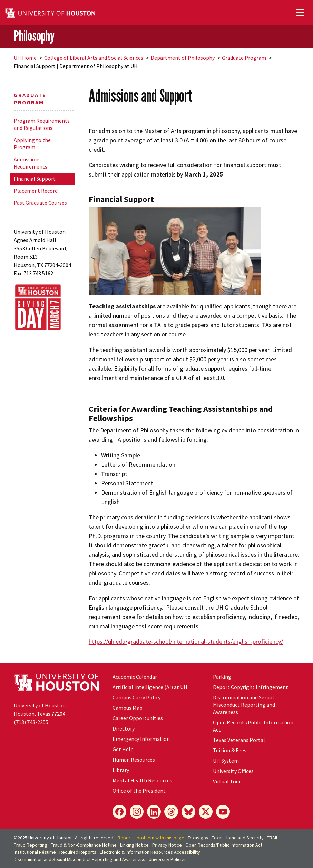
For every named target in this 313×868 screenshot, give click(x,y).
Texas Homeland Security (238, 838)
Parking (222, 677)
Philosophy (34, 36)
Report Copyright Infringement (251, 687)
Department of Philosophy (183, 58)
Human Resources (134, 760)
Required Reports (78, 852)
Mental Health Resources (142, 780)
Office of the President (139, 791)
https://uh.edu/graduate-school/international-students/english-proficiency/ (186, 642)
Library (121, 770)
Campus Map (128, 708)
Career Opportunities (138, 718)
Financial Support (35, 179)
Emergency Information (141, 739)
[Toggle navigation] (300, 12)
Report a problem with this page (151, 838)
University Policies (168, 859)
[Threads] (171, 812)
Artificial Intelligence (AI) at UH (150, 687)
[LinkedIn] (154, 812)
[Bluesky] (188, 812)
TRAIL (273, 838)
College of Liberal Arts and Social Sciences (94, 58)
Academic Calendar (135, 677)
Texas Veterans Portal (239, 740)
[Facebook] (119, 812)
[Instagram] (137, 812)
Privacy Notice (167, 845)
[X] (206, 812)
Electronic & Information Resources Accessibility (150, 852)
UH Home (25, 58)
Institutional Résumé (35, 852)
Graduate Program (244, 58)
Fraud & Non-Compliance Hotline (84, 845)
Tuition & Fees (230, 750)
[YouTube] (223, 812)
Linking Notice (134, 845)
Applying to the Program (32, 144)
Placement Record (36, 191)
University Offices (233, 771)
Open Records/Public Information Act (224, 845)
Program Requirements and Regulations (42, 124)
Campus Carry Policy (136, 697)
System (226, 761)
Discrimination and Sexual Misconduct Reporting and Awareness (244, 705)
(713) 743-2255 (31, 722)
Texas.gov (198, 838)
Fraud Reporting (31, 845)
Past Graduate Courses (40, 203)
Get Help (123, 749)
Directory (124, 728)
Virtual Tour (227, 781)
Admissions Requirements (31, 163)
